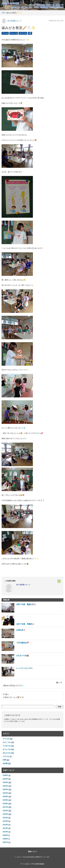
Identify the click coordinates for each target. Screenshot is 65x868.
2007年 (5, 842)
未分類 (36, 7)
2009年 (5, 835)
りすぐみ (24, 7)
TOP (3, 13)
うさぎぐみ (50, 5)
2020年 (5, 796)
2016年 (5, 811)
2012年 (5, 825)
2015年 (5, 814)
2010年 (5, 832)
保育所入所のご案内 (56, 7)
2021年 (5, 793)
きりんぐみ (60, 5)
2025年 (5, 779)
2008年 (5, 839)
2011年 (5, 828)
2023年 (5, 786)
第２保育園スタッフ (14, 21)
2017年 (5, 807)
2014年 (5, 818)
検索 (60, 707)
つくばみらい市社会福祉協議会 (24, 857)
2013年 (5, 821)
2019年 (5, 800)
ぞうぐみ (32, 5)
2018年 (5, 804)
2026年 (5, 775)
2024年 (5, 782)
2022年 (5, 789)
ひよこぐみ (41, 5)
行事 (31, 7)
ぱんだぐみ (16, 7)
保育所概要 (44, 7)
